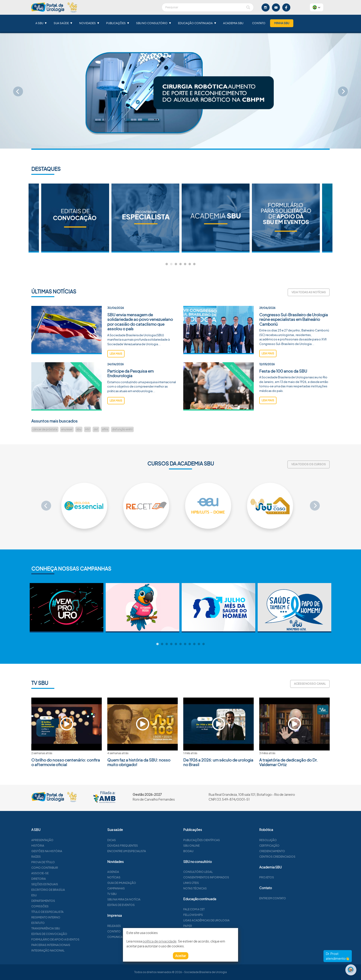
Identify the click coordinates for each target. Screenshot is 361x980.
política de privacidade (160, 941)
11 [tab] (204, 644)
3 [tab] (176, 264)
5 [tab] (185, 264)
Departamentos (63, 901)
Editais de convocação (69, 934)
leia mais (116, 373)
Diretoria (58, 879)
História (58, 846)
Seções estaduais (64, 884)
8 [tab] (190, 644)
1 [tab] (167, 264)
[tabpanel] (216, 218)
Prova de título (63, 862)
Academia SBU (233, 23)
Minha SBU (282, 23)
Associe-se (60, 873)
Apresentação (62, 840)
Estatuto (58, 923)
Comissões (60, 906)
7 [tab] (194, 264)
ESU (54, 895)
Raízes (56, 857)
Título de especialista (67, 912)
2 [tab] (171, 264)
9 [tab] (194, 644)
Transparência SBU (65, 928)
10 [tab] (199, 644)
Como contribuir (64, 868)
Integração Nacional (68, 950)
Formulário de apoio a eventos (75, 939)
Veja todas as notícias (309, 292)
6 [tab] (190, 264)
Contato (259, 23)
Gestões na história (67, 851)
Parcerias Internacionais (71, 945)
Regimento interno (66, 917)
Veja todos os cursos (309, 464)
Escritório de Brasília (68, 890)
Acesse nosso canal (310, 684)
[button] (317, 7)
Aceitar (181, 956)
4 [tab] (180, 264)
